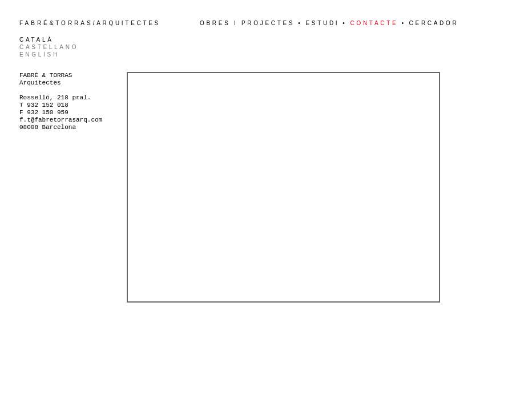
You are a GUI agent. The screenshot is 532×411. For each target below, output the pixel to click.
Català (37, 40)
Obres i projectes (247, 23)
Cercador (434, 23)
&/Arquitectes (90, 23)
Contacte (374, 23)
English (39, 55)
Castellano (49, 47)
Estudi (322, 23)
